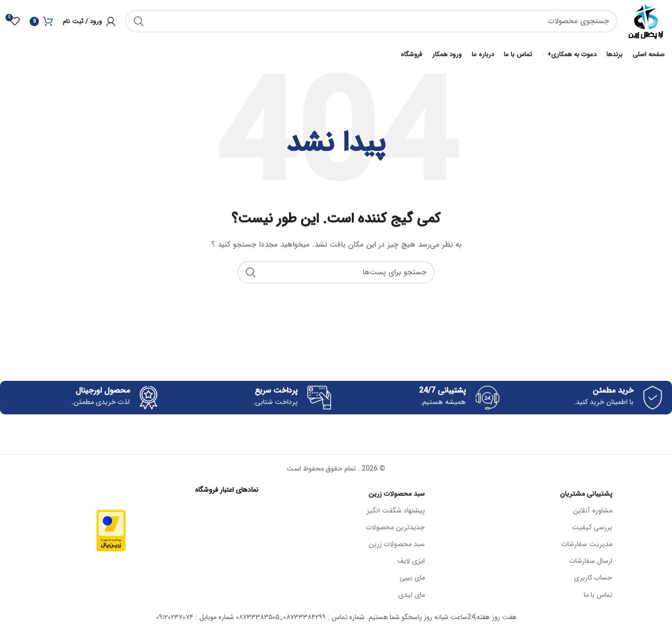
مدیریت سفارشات (587, 546)
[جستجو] (370, 22)
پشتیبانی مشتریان (586, 495)
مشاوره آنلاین (593, 512)
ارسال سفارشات (591, 563)
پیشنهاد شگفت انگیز (396, 512)
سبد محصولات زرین (397, 495)
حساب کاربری (593, 580)
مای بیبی (412, 580)
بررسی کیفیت (592, 529)
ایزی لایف (411, 563)
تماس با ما (598, 596)
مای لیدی (411, 596)
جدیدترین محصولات (395, 529)
